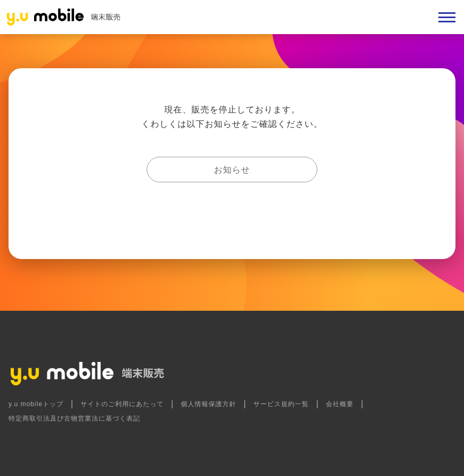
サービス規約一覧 (281, 404)
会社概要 (340, 404)
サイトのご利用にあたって (122, 404)
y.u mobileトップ (36, 404)
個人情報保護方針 (209, 404)
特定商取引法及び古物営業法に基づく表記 (74, 418)
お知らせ (232, 170)
